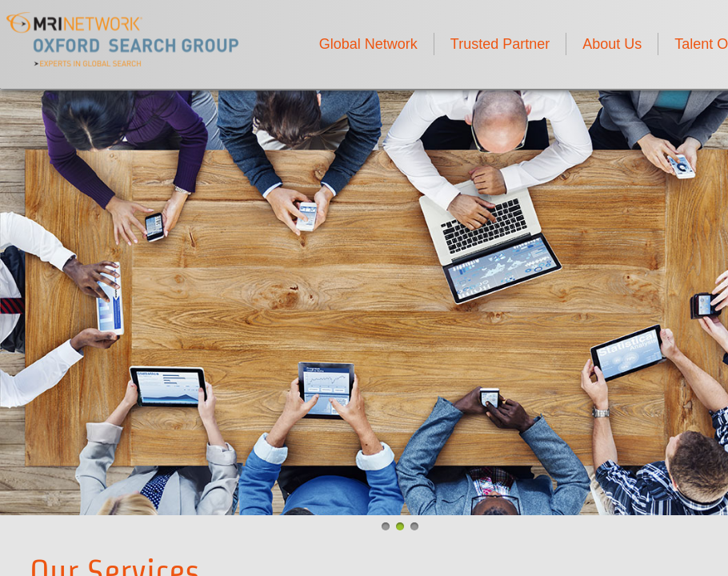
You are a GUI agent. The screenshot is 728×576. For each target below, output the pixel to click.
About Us (612, 44)
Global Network (368, 44)
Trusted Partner (500, 44)
